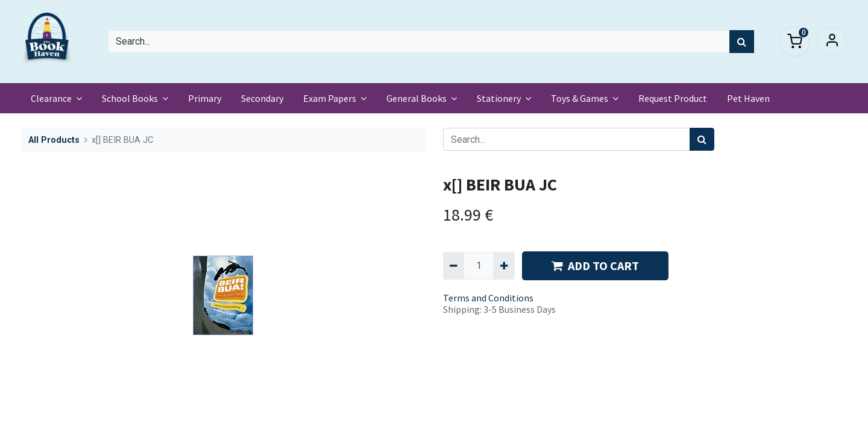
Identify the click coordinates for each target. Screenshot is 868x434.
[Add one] (504, 266)
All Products (54, 140)
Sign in (832, 42)
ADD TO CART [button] (595, 266)
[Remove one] (454, 266)
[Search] (742, 42)
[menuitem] (205, 98)
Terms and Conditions (488, 298)
